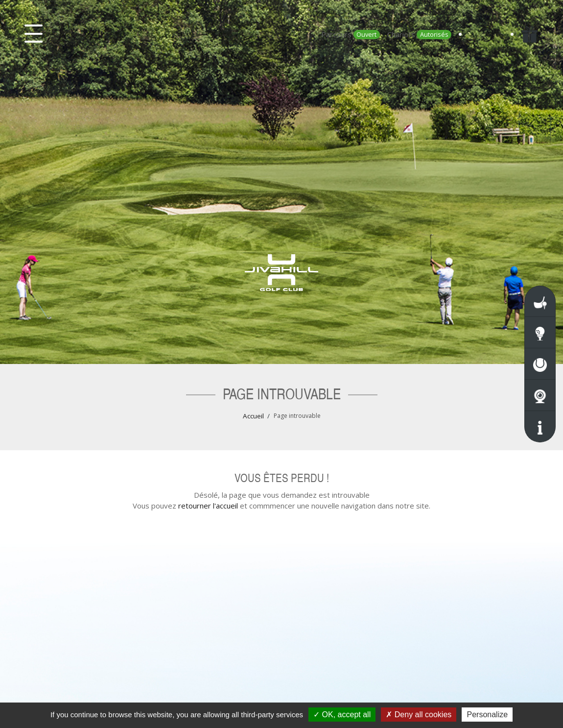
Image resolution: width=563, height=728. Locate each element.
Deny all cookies (419, 715)
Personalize (487, 715)
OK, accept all (342, 715)
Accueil (253, 416)
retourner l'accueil (208, 506)
